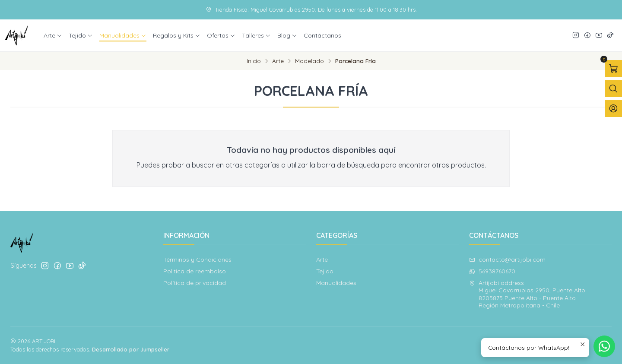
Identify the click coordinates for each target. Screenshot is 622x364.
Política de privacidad (195, 283)
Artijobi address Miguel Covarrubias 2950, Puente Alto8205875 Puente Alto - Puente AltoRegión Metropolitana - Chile (527, 294)
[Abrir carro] (613, 69)
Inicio (254, 61)
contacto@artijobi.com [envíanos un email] (507, 260)
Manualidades (336, 283)
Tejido (325, 271)
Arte (278, 61)
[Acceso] (613, 108)
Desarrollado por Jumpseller (131, 349)
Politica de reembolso (195, 271)
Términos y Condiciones (197, 260)
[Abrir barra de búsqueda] (613, 89)
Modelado (309, 61)
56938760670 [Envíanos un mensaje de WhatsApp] (492, 271)
